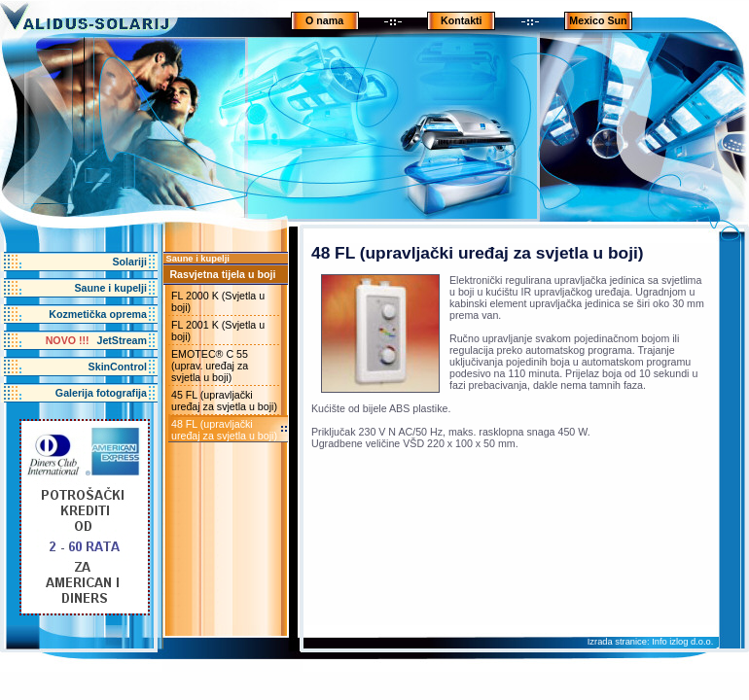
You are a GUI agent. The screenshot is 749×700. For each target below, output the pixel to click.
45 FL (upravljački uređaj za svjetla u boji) (224, 401)
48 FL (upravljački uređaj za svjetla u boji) (224, 430)
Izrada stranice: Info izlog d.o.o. (651, 642)
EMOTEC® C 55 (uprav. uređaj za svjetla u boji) (210, 366)
